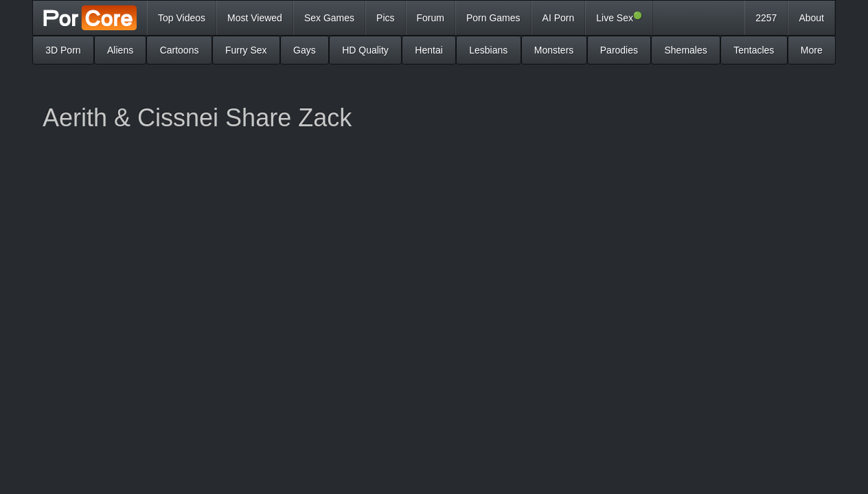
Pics (385, 18)
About (811, 18)
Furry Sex (246, 50)
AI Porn (559, 18)
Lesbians (488, 50)
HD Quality (365, 50)
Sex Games (329, 18)
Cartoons (180, 50)
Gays (305, 50)
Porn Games (493, 18)
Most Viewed (255, 18)
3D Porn (63, 50)
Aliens (120, 50)
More (812, 50)
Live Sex (619, 17)
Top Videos (182, 18)
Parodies (619, 50)
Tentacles (754, 50)
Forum (431, 18)
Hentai (429, 50)
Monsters (554, 50)
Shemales (685, 50)
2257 (766, 18)
